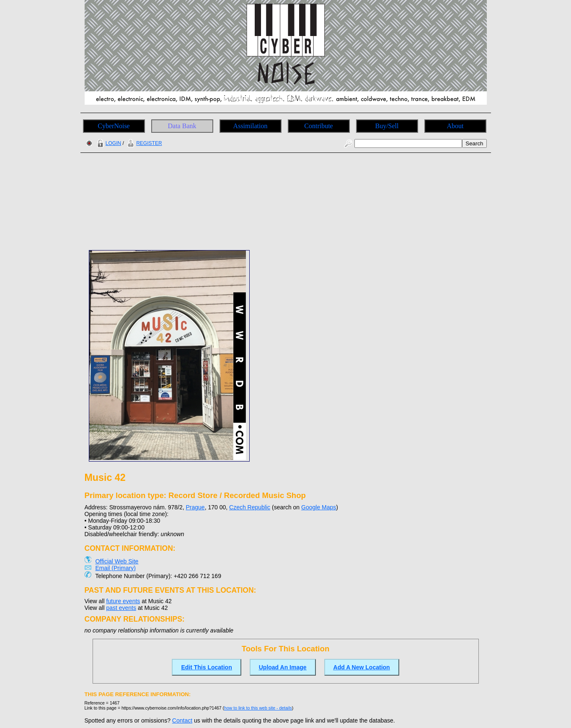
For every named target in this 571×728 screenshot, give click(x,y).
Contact (182, 720)
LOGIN (108, 143)
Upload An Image (283, 667)
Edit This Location (206, 667)
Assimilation (251, 126)
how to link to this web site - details (258, 708)
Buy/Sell (387, 126)
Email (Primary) (115, 568)
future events (123, 601)
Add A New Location (362, 667)
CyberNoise (114, 126)
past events (121, 608)
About (455, 126)
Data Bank (182, 126)
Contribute (318, 126)
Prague (195, 507)
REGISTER (143, 143)
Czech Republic (250, 507)
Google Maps (319, 507)
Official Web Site (117, 561)
